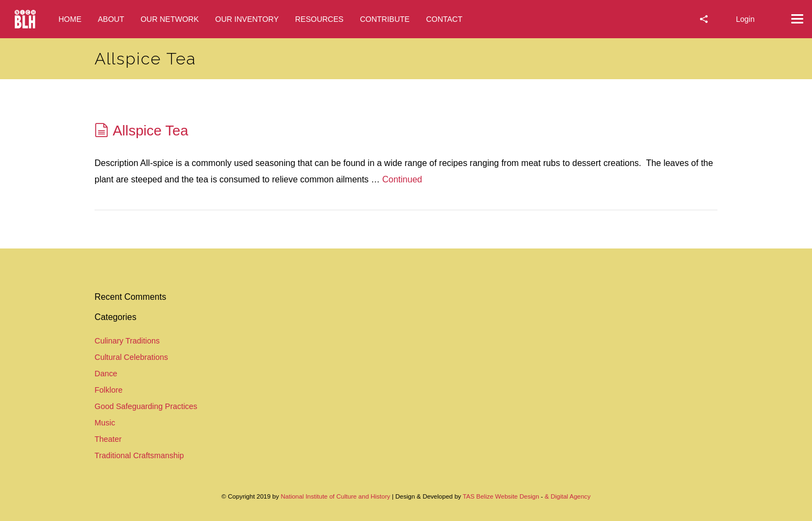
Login (745, 19)
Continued (402, 179)
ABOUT (111, 19)
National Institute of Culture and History (337, 496)
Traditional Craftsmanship (139, 455)
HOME (70, 19)
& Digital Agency (568, 496)
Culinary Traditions (127, 341)
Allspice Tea (150, 131)
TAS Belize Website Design (501, 496)
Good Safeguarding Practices (146, 406)
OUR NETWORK (170, 19)
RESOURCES (319, 19)
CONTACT (445, 19)
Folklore (108, 390)
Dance (106, 374)
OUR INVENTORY (247, 19)
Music (105, 423)
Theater (108, 439)
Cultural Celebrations (131, 357)
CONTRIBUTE (385, 19)
